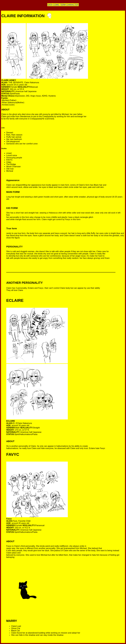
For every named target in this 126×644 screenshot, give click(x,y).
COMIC (56, 5)
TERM (63, 5)
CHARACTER (72, 5)
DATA (50, 5)
